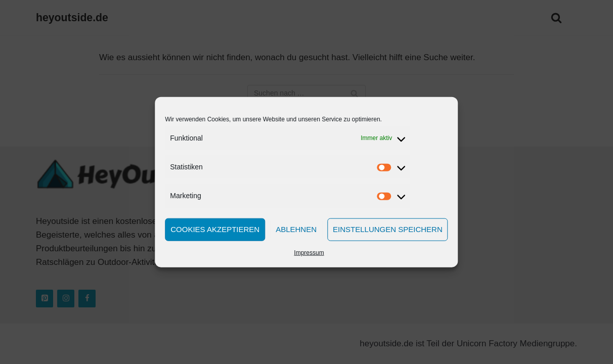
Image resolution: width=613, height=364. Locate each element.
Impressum (309, 252)
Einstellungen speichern (388, 229)
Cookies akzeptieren (215, 229)
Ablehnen (296, 229)
